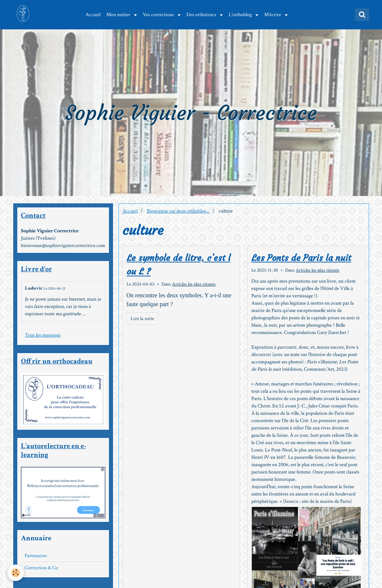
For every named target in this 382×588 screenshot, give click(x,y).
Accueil (94, 15)
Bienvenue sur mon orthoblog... (178, 211)
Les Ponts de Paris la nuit (301, 258)
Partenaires (36, 556)
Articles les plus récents (194, 284)
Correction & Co (41, 568)
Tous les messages (43, 335)
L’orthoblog (241, 15)
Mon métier (120, 15)
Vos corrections (160, 15)
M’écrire (274, 15)
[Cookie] (16, 573)
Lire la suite (142, 319)
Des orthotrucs (203, 15)
